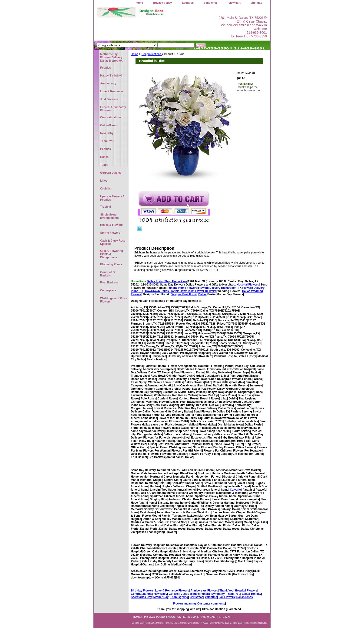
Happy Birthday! (111, 76)
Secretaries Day (141, 597)
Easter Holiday (251, 594)
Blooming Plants (111, 264)
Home (135, 54)
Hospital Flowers (248, 285)
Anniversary (108, 83)
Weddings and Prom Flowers (114, 300)
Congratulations (152, 54)
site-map (256, 3)
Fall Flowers (227, 597)
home (139, 3)
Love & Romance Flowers (172, 591)
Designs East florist (184, 294)
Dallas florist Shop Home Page (167, 281)
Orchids (105, 189)
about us (188, 3)
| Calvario (235, 490)
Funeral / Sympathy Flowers (113, 109)
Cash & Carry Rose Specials (113, 242)
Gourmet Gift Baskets (109, 274)
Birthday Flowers (142, 591)
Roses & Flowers (111, 225)
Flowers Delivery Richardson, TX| (220, 288)
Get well (174, 594)
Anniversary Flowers (204, 591)
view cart (234, 3)
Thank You (226, 591)
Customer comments (211, 604)
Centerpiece (108, 290)
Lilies (104, 181)
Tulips (104, 165)
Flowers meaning (184, 604)
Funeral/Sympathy (213, 594)
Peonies (106, 68)
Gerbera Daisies (111, 173)
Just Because (190, 594)
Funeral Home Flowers (182, 288)
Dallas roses (245, 597)
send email (211, 3)
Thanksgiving (179, 597)
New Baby (160, 594)
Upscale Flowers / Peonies (112, 198)
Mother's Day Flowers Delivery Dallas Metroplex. (112, 57)
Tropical (106, 207)
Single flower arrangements (109, 216)
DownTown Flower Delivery (198, 291)
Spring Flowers (110, 233)
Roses (104, 157)
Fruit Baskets (109, 282)
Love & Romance (111, 91)
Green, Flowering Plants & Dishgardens (112, 254)
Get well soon (109, 125)
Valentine (211, 597)
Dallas (202, 294)
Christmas (197, 597)
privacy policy (162, 3)
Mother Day (161, 597)
